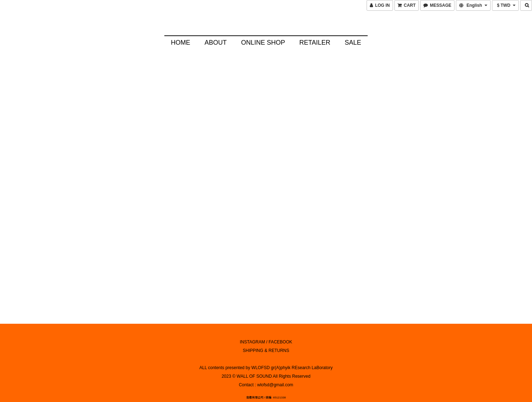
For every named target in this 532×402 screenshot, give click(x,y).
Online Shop (263, 43)
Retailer (315, 43)
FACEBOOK (280, 335)
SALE (353, 43)
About (215, 43)
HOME (180, 43)
